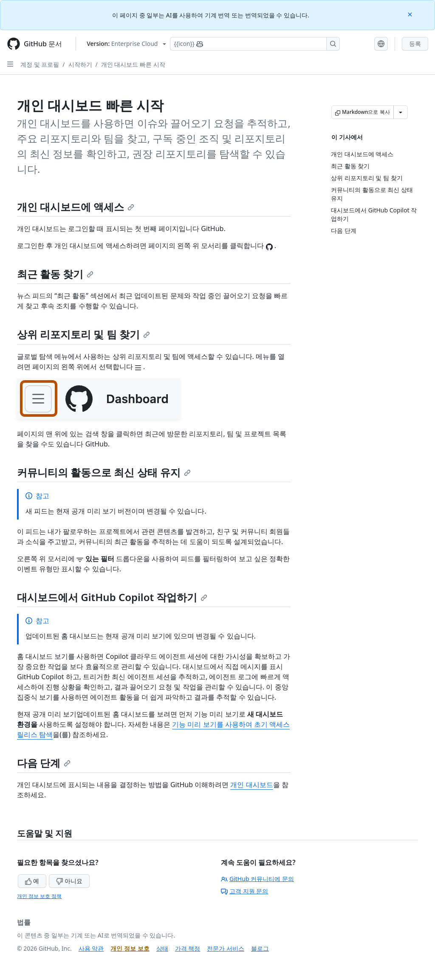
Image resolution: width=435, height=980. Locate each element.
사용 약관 (91, 948)
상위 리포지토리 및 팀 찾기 (83, 334)
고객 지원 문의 (244, 891)
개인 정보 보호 (130, 948)
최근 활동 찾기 (55, 274)
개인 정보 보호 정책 (39, 896)
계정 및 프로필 (40, 64)
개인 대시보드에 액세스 (76, 207)
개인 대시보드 (251, 785)
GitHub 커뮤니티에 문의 (257, 879)
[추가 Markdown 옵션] (401, 112)
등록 (415, 44)
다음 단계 (44, 763)
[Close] (411, 14)
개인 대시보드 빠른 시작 (133, 64)
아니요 (69, 881)
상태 (162, 948)
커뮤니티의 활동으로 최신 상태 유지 (104, 472)
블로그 (260, 948)
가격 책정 (188, 948)
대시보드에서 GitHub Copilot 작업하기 (112, 597)
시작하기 (80, 64)
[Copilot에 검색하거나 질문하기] (255, 44)
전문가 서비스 (226, 948)
